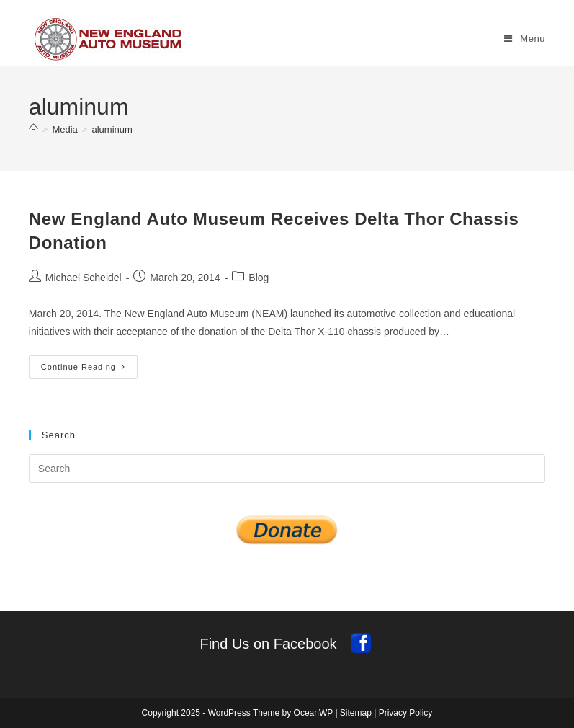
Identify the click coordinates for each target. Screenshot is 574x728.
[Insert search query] (287, 469)
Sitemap (356, 713)
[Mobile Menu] (525, 39)
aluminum (112, 129)
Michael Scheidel (84, 278)
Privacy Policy (406, 713)
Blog (259, 278)
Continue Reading (89, 370)
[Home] (33, 129)
